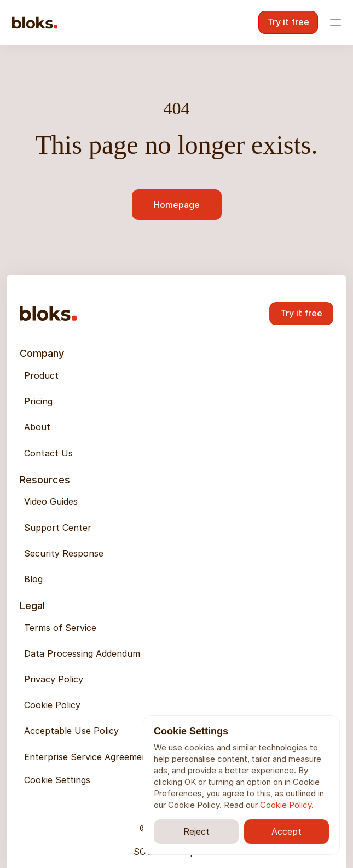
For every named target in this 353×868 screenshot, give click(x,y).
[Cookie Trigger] (57, 780)
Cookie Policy (286, 805)
